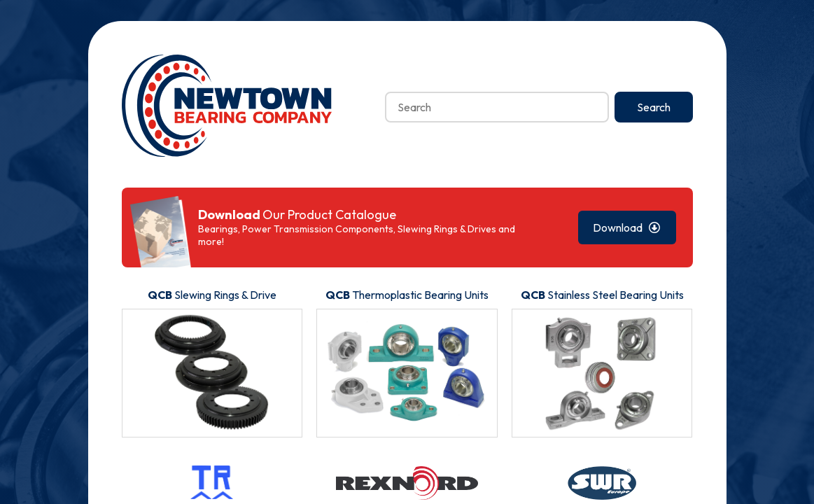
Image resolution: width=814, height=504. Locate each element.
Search (654, 107)
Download (627, 227)
